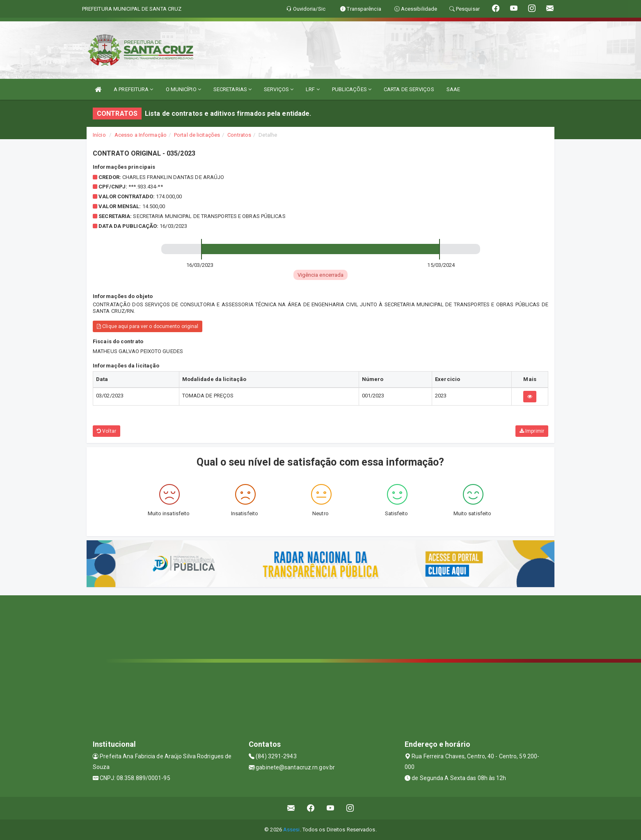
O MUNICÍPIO (183, 89)
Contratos (239, 135)
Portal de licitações (197, 135)
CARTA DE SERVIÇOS (409, 89)
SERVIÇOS (279, 89)
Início (99, 135)
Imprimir (532, 431)
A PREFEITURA (133, 89)
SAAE (453, 89)
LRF (313, 89)
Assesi (292, 830)
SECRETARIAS (232, 89)
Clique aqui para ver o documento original (148, 326)
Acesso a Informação (141, 135)
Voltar (106, 431)
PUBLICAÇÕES (352, 89)
